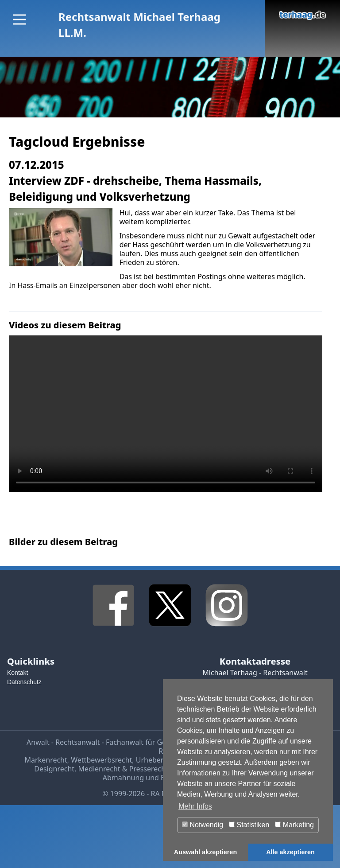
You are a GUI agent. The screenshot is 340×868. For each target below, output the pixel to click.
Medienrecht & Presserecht (123, 769)
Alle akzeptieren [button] (290, 852)
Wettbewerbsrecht (101, 760)
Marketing (294, 825)
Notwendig (203, 825)
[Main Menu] (19, 19)
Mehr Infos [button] (195, 806)
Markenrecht (46, 760)
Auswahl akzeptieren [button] (205, 852)
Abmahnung (123, 778)
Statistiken (249, 825)
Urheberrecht (158, 760)
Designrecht (54, 769)
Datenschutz (24, 682)
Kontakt (17, 673)
